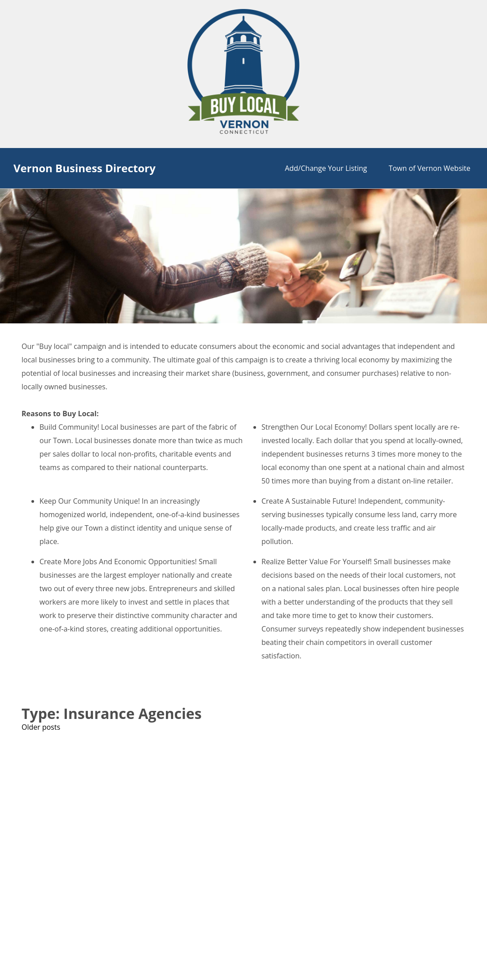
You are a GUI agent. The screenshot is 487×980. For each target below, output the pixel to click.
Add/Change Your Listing (326, 168)
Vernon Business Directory (85, 168)
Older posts (41, 727)
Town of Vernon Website (430, 168)
